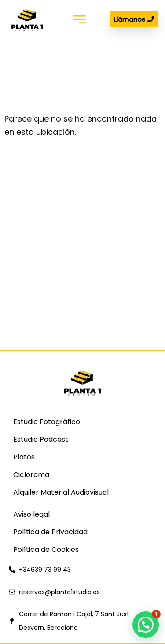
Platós (24, 457)
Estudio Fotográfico (47, 422)
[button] (79, 19)
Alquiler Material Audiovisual (61, 492)
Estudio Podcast (41, 439)
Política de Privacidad (50, 532)
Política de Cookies (46, 550)
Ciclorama (31, 475)
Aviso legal (31, 514)
